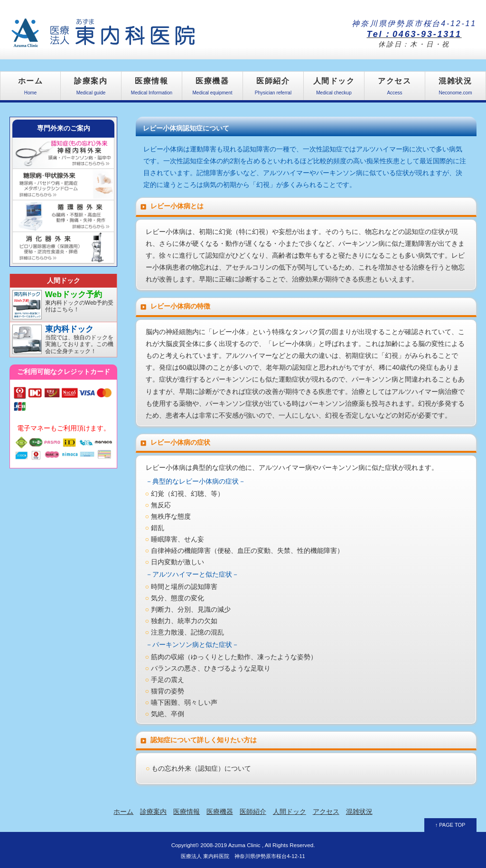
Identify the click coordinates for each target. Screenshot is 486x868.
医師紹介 (273, 89)
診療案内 (91, 89)
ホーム (30, 89)
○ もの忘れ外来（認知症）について (198, 768)
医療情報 (152, 89)
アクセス (395, 89)
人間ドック (334, 89)
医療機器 (212, 89)
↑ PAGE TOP (450, 825)
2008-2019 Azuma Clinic (230, 845)
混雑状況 (455, 89)
